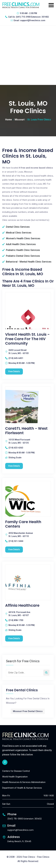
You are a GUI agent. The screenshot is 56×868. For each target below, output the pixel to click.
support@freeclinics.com (33, 20)
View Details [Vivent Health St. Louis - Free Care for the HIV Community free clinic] (14, 371)
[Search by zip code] (46, 673)
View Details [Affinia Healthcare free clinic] (14, 638)
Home (9, 120)
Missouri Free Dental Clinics (28, 711)
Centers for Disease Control (16, 771)
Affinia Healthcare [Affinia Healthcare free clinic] (22, 605)
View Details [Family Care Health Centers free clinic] (14, 549)
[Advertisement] (28, 55)
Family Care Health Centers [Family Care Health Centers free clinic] (23, 524)
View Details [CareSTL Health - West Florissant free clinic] (14, 466)
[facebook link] (5, 762)
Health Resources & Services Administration (24, 782)
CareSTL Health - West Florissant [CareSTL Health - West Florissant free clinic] (26, 431)
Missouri (20, 120)
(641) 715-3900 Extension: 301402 (32, 17)
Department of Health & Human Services (22, 788)
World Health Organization (15, 777)
